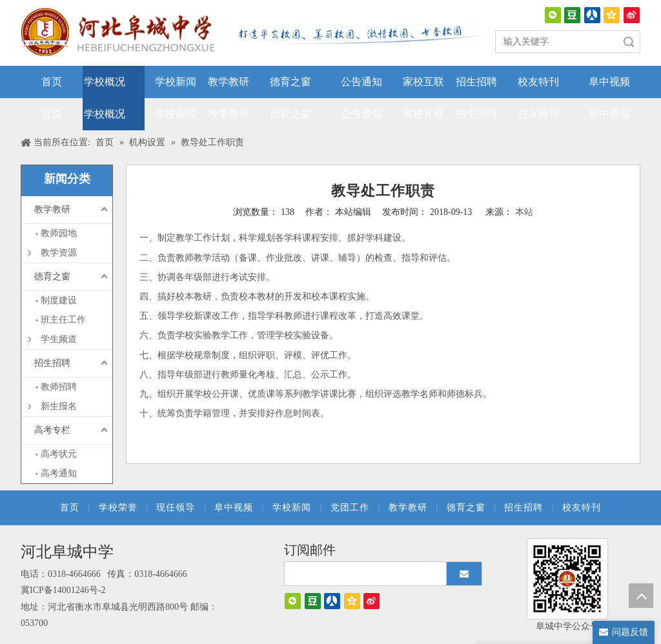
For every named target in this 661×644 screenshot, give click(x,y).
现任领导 (176, 508)
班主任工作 (63, 320)
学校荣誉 (118, 508)
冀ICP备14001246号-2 (63, 590)
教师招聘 (59, 387)
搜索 (629, 42)
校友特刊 (582, 508)
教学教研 (52, 209)
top (641, 596)
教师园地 (59, 233)
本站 (524, 212)
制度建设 (59, 300)
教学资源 (59, 253)
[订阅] (464, 574)
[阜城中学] (567, 579)
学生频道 (59, 339)
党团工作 (350, 508)
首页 (70, 508)
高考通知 (59, 473)
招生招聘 (52, 363)
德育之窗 (52, 277)
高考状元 (59, 454)
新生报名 (59, 406)
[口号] (357, 35)
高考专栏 (52, 430)
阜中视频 (234, 508)
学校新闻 (292, 508)
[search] (362, 574)
